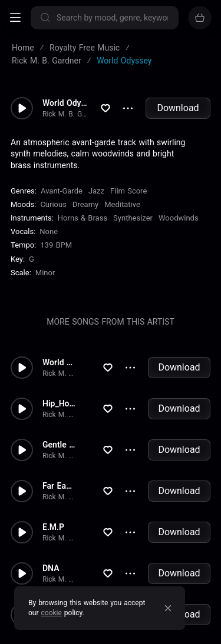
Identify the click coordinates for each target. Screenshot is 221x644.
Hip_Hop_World (59, 403)
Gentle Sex (59, 445)
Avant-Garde (62, 191)
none (49, 231)
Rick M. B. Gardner (65, 114)
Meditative (122, 204)
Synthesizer (133, 218)
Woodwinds (179, 218)
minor (45, 273)
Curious (53, 204)
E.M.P (53, 527)
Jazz (96, 191)
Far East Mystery (59, 486)
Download (178, 108)
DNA (51, 568)
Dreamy (85, 204)
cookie (52, 613)
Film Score (128, 191)
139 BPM (56, 245)
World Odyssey (65, 103)
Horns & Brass (83, 218)
